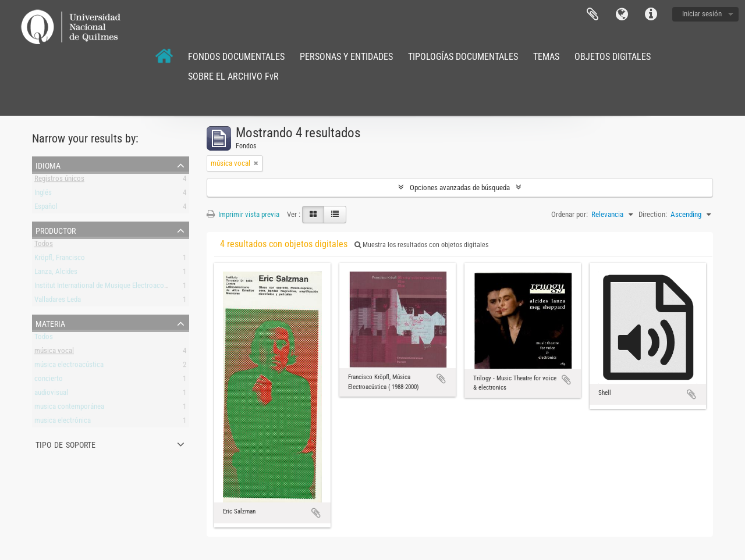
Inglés (43, 195)
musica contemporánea (69, 409)
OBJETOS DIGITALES (613, 57)
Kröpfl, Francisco (60, 260)
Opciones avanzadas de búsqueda (460, 188)
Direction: (653, 214)
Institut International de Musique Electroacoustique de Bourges (128, 288)
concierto (49, 381)
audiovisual (51, 395)
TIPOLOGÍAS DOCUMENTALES (463, 57)
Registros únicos (59, 181)
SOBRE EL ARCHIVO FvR (233, 76)
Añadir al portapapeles (316, 513)
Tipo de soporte (65, 444)
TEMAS (546, 57)
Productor (56, 230)
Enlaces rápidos (651, 15)
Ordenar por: (570, 214)
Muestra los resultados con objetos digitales (421, 245)
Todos (44, 246)
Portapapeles (593, 15)
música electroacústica (69, 367)
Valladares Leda (58, 302)
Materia (50, 323)
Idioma (622, 15)
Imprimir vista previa (243, 214)
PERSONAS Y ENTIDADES (346, 57)
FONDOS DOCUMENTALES (236, 57)
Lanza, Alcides (56, 274)
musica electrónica (63, 422)
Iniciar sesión (702, 14)
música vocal (54, 353)
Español (46, 208)
